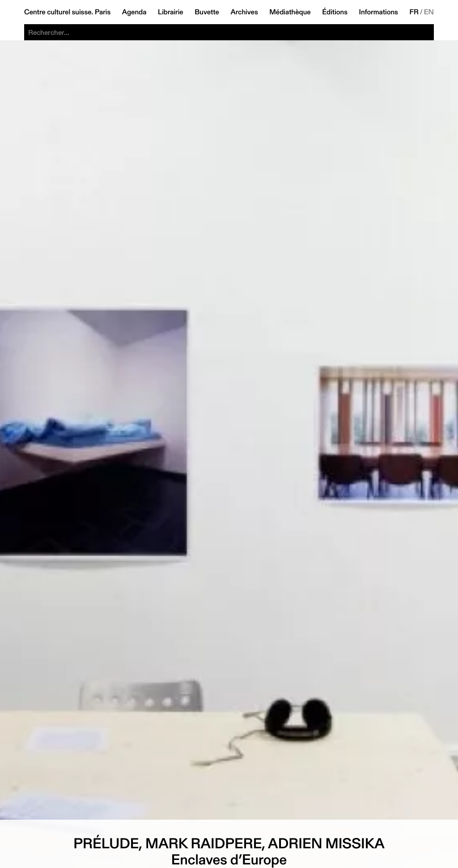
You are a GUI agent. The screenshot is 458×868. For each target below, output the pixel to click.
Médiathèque (290, 12)
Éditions (335, 12)
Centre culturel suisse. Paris (67, 12)
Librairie (171, 12)
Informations (379, 12)
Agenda (134, 12)
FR (414, 12)
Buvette (207, 12)
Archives (244, 12)
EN (429, 12)
